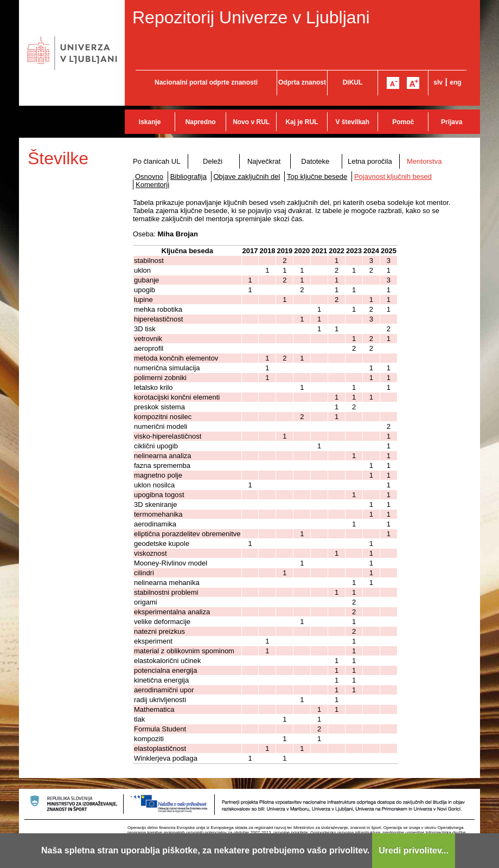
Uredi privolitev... (414, 850)
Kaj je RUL (302, 122)
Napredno (201, 122)
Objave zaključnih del (247, 176)
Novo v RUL (251, 122)
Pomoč (403, 122)
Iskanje (150, 122)
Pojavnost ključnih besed (393, 176)
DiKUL (353, 82)
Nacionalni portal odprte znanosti (206, 82)
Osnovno (149, 176)
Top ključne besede (317, 176)
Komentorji (152, 185)
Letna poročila (370, 161)
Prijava (452, 122)
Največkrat (264, 161)
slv (438, 82)
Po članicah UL (156, 161)
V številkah (352, 122)
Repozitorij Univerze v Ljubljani (251, 17)
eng (455, 82)
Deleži (213, 161)
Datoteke (315, 161)
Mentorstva (424, 161)
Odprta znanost (302, 82)
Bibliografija (188, 176)
